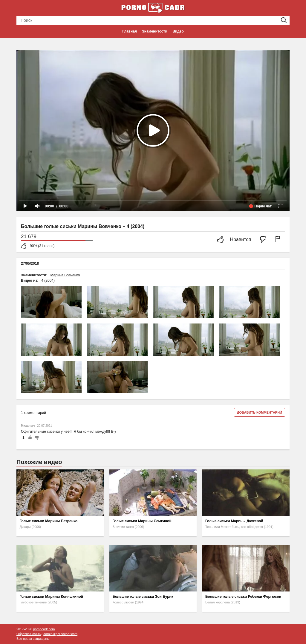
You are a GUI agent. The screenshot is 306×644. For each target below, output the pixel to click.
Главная (130, 31)
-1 (36, 438)
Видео (178, 31)
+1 (30, 438)
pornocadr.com (44, 629)
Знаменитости (154, 31)
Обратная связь (29, 634)
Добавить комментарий (260, 412)
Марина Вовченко (65, 275)
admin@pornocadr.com (60, 634)
